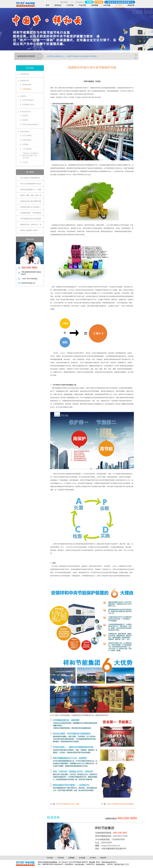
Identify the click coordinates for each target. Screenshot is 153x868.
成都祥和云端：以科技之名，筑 (31, 225)
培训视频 (25, 144)
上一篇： (65, 804)
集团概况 (23, 96)
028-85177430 (119, 864)
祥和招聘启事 (25, 74)
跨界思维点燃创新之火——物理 (31, 189)
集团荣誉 (25, 120)
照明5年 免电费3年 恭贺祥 (29, 230)
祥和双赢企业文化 (28, 105)
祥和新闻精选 (27, 89)
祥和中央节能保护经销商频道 (47, 862)
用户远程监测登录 (79, 2)
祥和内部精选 (25, 132)
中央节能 (70, 5)
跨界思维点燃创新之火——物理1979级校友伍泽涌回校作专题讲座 (72, 56)
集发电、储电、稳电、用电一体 (31, 195)
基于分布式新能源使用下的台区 (31, 184)
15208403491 (100, 864)
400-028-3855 (80, 864)
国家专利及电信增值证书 (31, 124)
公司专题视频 (27, 149)
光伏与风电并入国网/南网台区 (30, 178)
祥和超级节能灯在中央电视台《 (31, 207)
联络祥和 (131, 5)
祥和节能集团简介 (28, 100)
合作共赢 (107, 5)
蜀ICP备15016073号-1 (109, 862)
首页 (47, 5)
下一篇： (118, 804)
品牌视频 (95, 5)
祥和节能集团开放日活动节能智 (31, 219)
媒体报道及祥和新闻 (26, 56)
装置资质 (25, 116)
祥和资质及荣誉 (25, 112)
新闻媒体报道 (27, 85)
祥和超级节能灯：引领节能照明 (31, 213)
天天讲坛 (25, 162)
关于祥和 (119, 5)
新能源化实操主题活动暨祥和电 (31, 201)
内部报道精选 (27, 140)
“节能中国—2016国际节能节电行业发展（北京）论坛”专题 (31, 156)
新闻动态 (58, 5)
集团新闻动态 (25, 81)
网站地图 (92, 862)
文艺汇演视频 (27, 135)
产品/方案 (82, 5)
